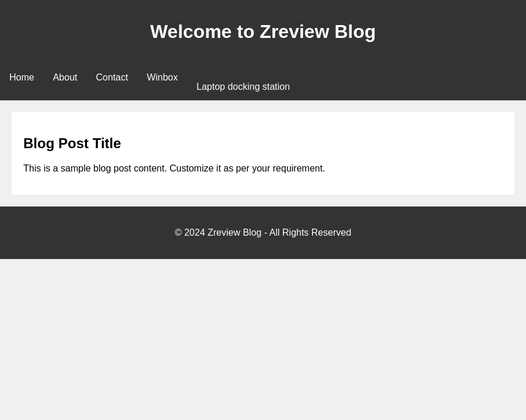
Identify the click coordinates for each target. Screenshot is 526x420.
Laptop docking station (243, 87)
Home (22, 77)
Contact (112, 77)
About (65, 77)
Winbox (162, 77)
